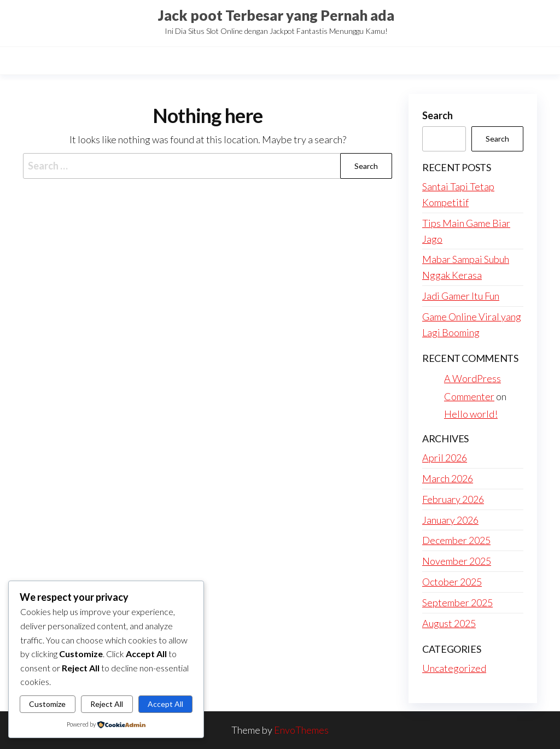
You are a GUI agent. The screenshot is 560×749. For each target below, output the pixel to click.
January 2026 (450, 520)
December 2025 (456, 540)
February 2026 (453, 499)
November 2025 (457, 561)
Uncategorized (454, 668)
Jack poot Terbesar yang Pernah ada (276, 15)
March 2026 (448, 478)
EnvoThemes (301, 730)
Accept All (165, 704)
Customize (47, 704)
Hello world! (471, 414)
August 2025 (449, 623)
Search (437, 115)
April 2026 (445, 458)
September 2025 (457, 602)
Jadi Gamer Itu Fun (461, 296)
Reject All (107, 704)
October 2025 (452, 582)
